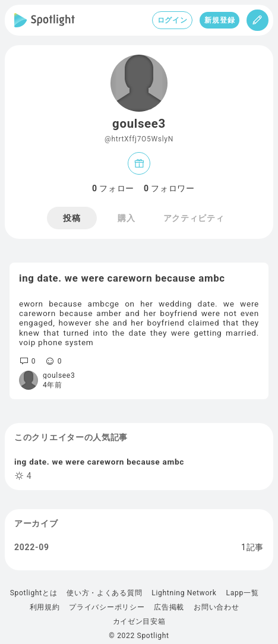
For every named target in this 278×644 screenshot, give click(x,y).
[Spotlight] (45, 20)
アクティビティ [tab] (194, 218)
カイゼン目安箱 (139, 621)
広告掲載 (169, 607)
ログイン (173, 20)
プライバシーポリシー (107, 607)
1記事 (252, 547)
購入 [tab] (126, 218)
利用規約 (45, 607)
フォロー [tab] (113, 188)
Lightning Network (184, 593)
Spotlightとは (34, 593)
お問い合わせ (216, 607)
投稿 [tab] (72, 218)
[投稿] (258, 20)
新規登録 (219, 20)
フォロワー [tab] (169, 188)
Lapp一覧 (243, 593)
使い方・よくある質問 (104, 593)
